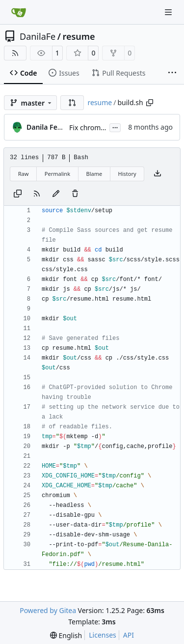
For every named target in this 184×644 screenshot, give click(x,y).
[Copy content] (18, 194)
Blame (94, 174)
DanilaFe (38, 36)
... (115, 127)
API (129, 635)
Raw (24, 174)
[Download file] (158, 174)
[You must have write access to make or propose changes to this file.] (75, 194)
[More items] (172, 73)
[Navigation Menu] (169, 12)
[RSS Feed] (15, 53)
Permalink (57, 174)
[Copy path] (150, 103)
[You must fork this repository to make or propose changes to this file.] (56, 194)
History (127, 174)
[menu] (66, 635)
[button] (72, 103)
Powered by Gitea (48, 610)
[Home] (19, 12)
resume (79, 36)
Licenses (103, 635)
